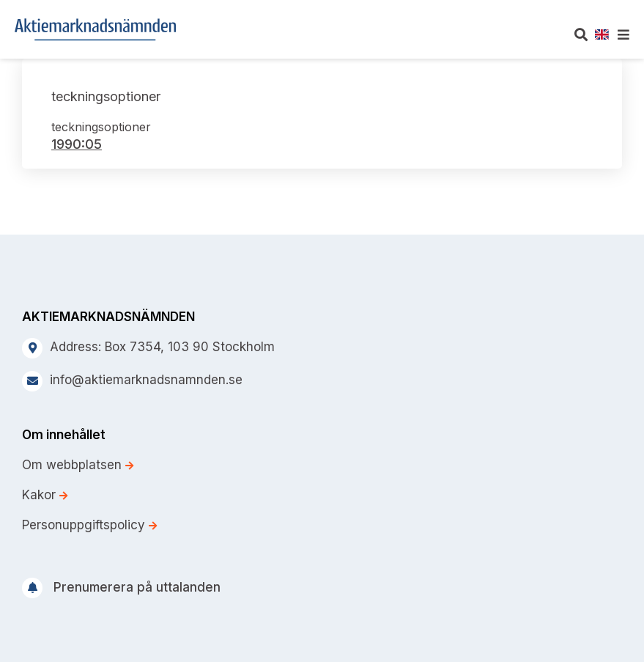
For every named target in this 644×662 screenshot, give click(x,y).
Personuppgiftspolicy (89, 525)
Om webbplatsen (78, 465)
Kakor (45, 495)
